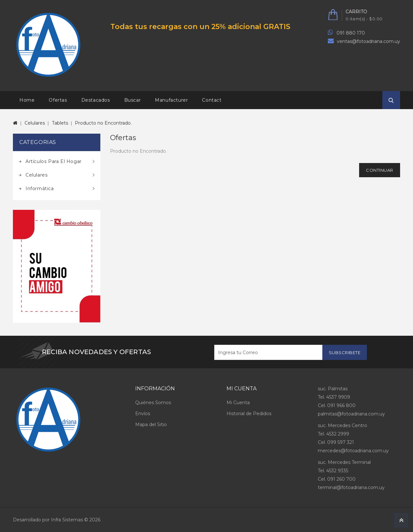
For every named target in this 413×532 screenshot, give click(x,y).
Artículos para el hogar (54, 161)
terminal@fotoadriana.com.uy (351, 487)
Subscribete (345, 353)
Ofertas (58, 100)
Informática (40, 189)
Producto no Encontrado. (103, 123)
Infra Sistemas (67, 520)
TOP (401, 520)
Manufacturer (171, 100)
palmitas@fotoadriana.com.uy (351, 414)
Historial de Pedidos (249, 414)
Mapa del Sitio (151, 425)
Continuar (380, 170)
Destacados (96, 100)
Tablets (60, 123)
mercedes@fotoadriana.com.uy (353, 451)
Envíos (143, 414)
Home (27, 100)
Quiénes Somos (153, 403)
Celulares (35, 123)
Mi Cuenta (238, 403)
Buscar (133, 100)
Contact (212, 100)
